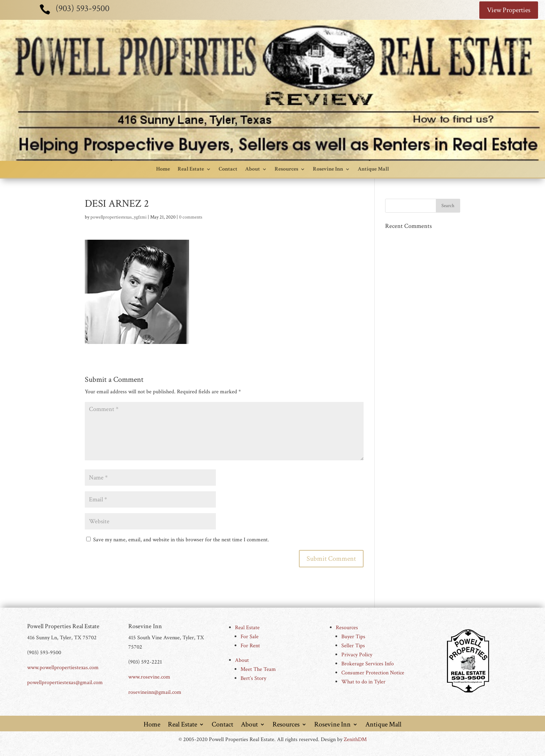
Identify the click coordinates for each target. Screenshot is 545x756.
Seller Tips (353, 646)
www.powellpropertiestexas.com (63, 668)
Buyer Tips (353, 637)
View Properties (509, 10)
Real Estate (191, 169)
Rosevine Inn (328, 169)
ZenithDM (355, 739)
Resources (286, 169)
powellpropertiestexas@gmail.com (65, 683)
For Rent (250, 646)
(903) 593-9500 (83, 8)
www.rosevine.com (149, 677)
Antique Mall (373, 169)
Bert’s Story (253, 678)
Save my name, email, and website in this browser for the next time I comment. (181, 540)
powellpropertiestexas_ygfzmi (119, 217)
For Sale (250, 637)
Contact (228, 169)
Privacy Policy (357, 655)
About (253, 169)
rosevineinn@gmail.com (155, 692)
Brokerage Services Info (368, 664)
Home (163, 169)
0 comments (191, 217)
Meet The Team (258, 669)
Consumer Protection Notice (373, 673)
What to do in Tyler (363, 682)
